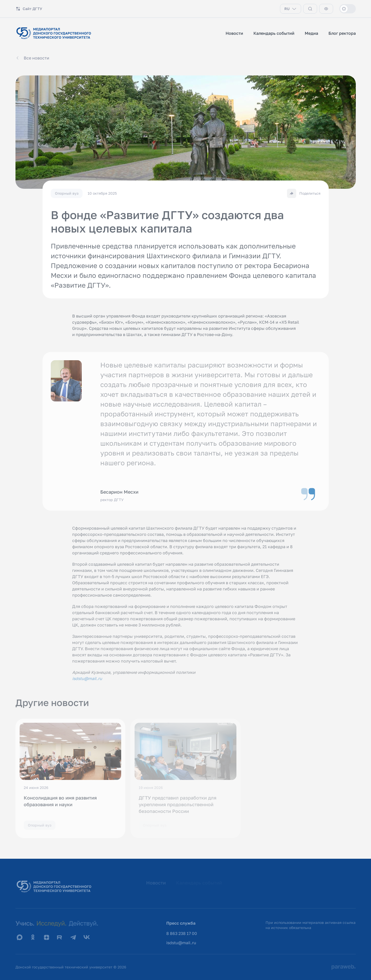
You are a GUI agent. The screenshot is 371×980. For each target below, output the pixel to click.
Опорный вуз (40, 825)
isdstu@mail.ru (181, 943)
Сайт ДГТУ (29, 9)
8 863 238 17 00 (182, 933)
